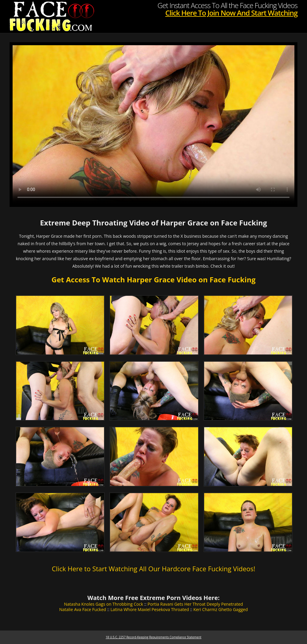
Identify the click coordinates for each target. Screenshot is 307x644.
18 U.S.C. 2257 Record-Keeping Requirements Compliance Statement (153, 637)
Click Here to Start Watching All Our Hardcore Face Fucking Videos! (154, 569)
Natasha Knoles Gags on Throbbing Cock (104, 604)
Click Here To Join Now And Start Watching (231, 13)
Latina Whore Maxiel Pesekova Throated (150, 609)
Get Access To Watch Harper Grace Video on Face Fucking (153, 279)
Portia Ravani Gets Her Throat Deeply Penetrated (195, 604)
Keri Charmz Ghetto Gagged (221, 609)
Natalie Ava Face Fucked (82, 609)
